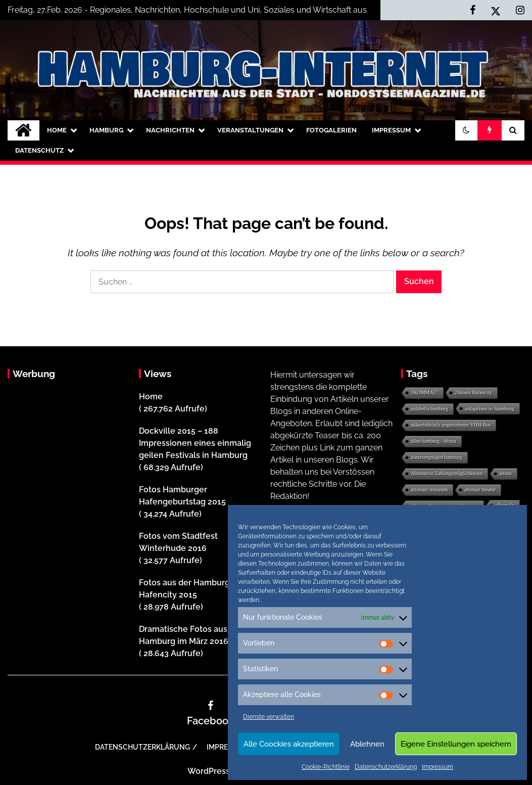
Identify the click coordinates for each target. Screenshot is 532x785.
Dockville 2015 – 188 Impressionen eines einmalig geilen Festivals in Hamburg (195, 443)
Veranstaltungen (250, 130)
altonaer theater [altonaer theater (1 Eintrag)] (480, 490)
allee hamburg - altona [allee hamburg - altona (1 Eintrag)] (433, 441)
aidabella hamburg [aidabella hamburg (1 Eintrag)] (429, 409)
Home (57, 130)
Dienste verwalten (269, 717)
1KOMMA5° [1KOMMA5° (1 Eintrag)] (424, 392)
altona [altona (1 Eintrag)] (505, 473)
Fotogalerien (331, 130)
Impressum (438, 767)
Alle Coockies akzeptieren (289, 744)
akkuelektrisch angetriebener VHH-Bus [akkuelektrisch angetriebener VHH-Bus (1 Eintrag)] (451, 425)
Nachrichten (170, 130)
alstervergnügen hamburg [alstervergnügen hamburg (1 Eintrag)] (437, 457)
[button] (466, 130)
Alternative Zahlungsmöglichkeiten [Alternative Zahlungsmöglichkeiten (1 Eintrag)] (447, 473)
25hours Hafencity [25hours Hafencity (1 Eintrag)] (473, 392)
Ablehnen (367, 744)
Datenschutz (39, 150)
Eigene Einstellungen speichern (456, 744)
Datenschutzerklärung (386, 767)
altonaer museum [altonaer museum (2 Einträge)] (429, 490)
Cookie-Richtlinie (326, 767)
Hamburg (106, 130)
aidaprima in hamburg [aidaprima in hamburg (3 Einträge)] (490, 408)
